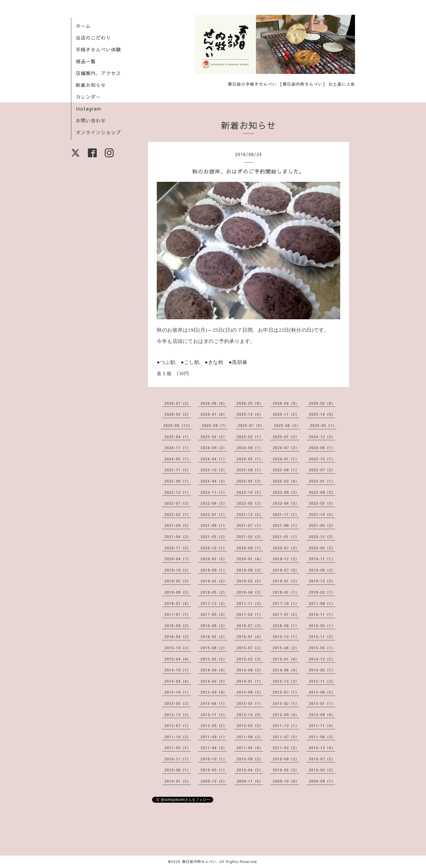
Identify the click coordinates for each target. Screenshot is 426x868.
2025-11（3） (286, 414)
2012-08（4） (322, 715)
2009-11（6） (250, 781)
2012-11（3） (214, 715)
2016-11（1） (322, 614)
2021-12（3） (250, 514)
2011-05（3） (178, 748)
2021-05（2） (322, 525)
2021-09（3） (178, 525)
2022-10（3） (250, 492)
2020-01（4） (250, 559)
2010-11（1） (178, 759)
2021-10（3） (322, 514)
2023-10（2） (214, 470)
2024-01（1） (286, 459)
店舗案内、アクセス (98, 73)
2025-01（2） (286, 437)
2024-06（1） (322, 448)
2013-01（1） (322, 703)
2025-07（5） (251, 425)
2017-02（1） (250, 614)
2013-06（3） (322, 692)
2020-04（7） (178, 559)
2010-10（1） (214, 759)
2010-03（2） (286, 770)
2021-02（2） (250, 537)
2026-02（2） (178, 414)
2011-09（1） (214, 737)
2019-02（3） (250, 581)
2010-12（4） (322, 748)
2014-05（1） (322, 670)
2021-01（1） (286, 537)
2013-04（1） (214, 703)
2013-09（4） (214, 692)
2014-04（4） (178, 681)
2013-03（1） (250, 703)
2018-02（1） (322, 592)
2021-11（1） (286, 514)
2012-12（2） (178, 715)
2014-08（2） (250, 670)
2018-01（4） (178, 603)
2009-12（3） (214, 781)
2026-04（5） (286, 403)
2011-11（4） (322, 726)
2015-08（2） (214, 648)
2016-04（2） (178, 637)
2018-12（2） (322, 581)
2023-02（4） (286, 481)
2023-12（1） (322, 459)
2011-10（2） (178, 737)
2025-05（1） (323, 425)
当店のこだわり (93, 38)
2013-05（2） (178, 703)
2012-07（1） (178, 726)
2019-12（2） (286, 559)
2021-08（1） (214, 525)
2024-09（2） (214, 448)
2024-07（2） (286, 448)
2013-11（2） (322, 681)
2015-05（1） (322, 648)
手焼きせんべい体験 (98, 49)
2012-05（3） (214, 726)
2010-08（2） (286, 759)
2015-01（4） (286, 659)
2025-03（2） (214, 437)
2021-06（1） (286, 525)
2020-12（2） (322, 537)
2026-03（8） (322, 403)
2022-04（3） (286, 503)
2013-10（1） (178, 692)
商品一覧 (86, 61)
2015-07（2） (250, 648)
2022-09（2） (286, 492)
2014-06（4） (286, 670)
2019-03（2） (214, 581)
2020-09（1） (250, 548)
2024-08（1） (250, 448)
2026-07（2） (178, 403)
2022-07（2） (178, 503)
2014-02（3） (214, 681)
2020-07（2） (286, 548)
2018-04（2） (250, 592)
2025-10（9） (322, 414)
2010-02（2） (322, 770)
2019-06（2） (322, 570)
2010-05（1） (214, 770)
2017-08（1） (322, 603)
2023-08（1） (286, 470)
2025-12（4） (250, 414)
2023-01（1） (322, 481)
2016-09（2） (178, 626)
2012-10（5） (250, 715)
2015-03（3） (214, 659)
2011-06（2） (322, 737)
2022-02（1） (178, 514)
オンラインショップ (98, 132)
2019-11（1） (322, 559)
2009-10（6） (286, 781)
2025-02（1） (250, 437)
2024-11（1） (178, 448)
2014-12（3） (322, 659)
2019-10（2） (178, 570)
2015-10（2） (178, 648)
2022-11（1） (214, 492)
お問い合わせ (91, 120)
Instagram (88, 108)
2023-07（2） (322, 470)
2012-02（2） (250, 726)
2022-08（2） (322, 492)
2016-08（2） (214, 626)
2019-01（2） (286, 581)
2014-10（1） (178, 670)
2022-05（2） (250, 503)
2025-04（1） (178, 437)
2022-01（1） (214, 514)
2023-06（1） (178, 481)
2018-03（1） (286, 592)
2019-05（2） (178, 581)
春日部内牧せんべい (199, 861)
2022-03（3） (322, 503)
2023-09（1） (250, 470)
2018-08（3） (178, 592)
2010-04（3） (250, 770)
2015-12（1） (286, 637)
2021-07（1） (250, 525)
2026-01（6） (214, 414)
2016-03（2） (214, 637)
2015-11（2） (322, 637)
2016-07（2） (250, 626)
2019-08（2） (250, 570)
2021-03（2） (214, 537)
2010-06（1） (178, 770)
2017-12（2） (214, 603)
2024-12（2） (322, 437)
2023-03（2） (250, 481)
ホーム (83, 26)
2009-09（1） (322, 781)
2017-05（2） (214, 614)
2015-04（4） (178, 659)
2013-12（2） (286, 681)
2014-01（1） (250, 681)
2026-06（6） (214, 403)
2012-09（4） (286, 715)
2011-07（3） (286, 737)
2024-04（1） (214, 459)
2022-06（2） (214, 503)
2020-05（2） (322, 548)
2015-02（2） (250, 659)
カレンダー (88, 97)
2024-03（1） (250, 459)
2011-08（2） (250, 737)
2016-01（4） (250, 637)
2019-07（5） (286, 570)
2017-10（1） (286, 603)
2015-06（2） (286, 648)
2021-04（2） (178, 537)
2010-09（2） (250, 759)
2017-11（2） (250, 603)
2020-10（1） (214, 548)
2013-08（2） (250, 692)
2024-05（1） (178, 459)
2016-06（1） (286, 626)
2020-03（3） (214, 559)
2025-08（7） (215, 425)
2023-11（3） (178, 470)
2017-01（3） (286, 614)
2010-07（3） (322, 759)
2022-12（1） (178, 492)
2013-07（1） (286, 692)
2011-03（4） (250, 748)
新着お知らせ (91, 85)
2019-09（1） (214, 570)
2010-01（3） (178, 781)
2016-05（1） (322, 626)
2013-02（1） (286, 703)
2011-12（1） (286, 726)
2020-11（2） (178, 548)
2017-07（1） (178, 614)
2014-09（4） (214, 670)
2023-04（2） (214, 481)
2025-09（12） (178, 425)
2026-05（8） (250, 403)
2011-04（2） (214, 748)
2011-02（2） (286, 748)
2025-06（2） (287, 425)
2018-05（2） (214, 592)
